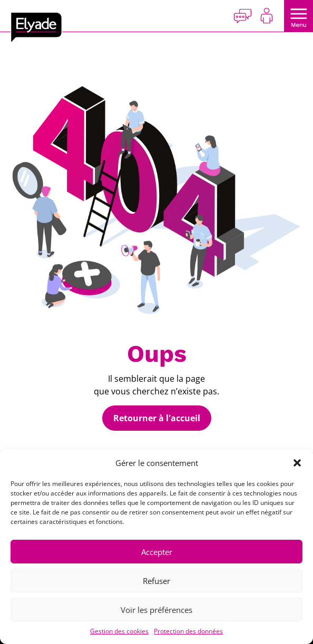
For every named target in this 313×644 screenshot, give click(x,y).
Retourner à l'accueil (157, 418)
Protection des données (188, 631)
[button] (297, 463)
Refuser (156, 581)
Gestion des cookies (119, 631)
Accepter (157, 552)
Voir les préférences (156, 610)
